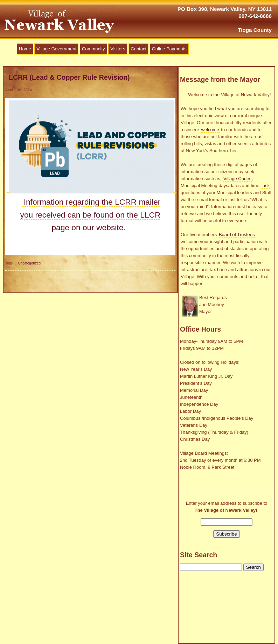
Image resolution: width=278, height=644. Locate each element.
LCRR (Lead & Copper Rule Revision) (69, 77)
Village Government (56, 49)
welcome (210, 130)
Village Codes (237, 179)
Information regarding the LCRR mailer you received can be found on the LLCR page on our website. (91, 215)
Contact (138, 49)
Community (93, 49)
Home (25, 49)
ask (266, 186)
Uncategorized (29, 263)
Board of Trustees (237, 235)
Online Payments (169, 49)
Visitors (118, 49)
